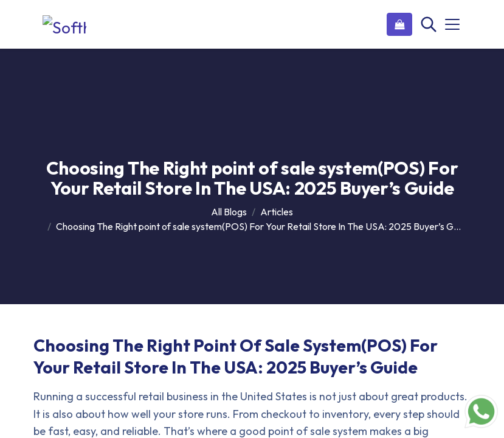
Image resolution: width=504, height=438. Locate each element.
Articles (277, 212)
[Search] (427, 24)
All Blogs (229, 212)
